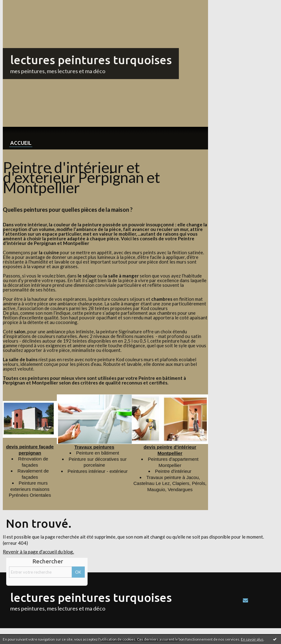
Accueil (21, 143)
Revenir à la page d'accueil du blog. (38, 552)
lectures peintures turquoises (91, 60)
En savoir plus (252, 639)
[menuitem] (21, 138)
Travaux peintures (94, 447)
